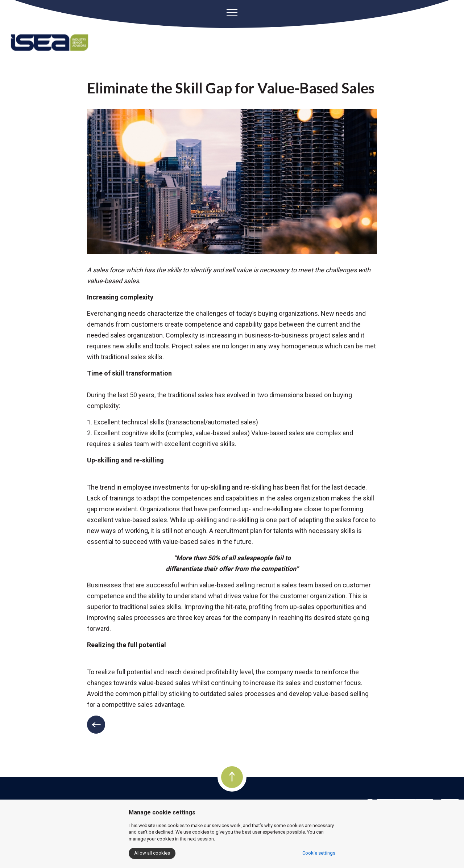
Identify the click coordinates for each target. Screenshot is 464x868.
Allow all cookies (152, 853)
